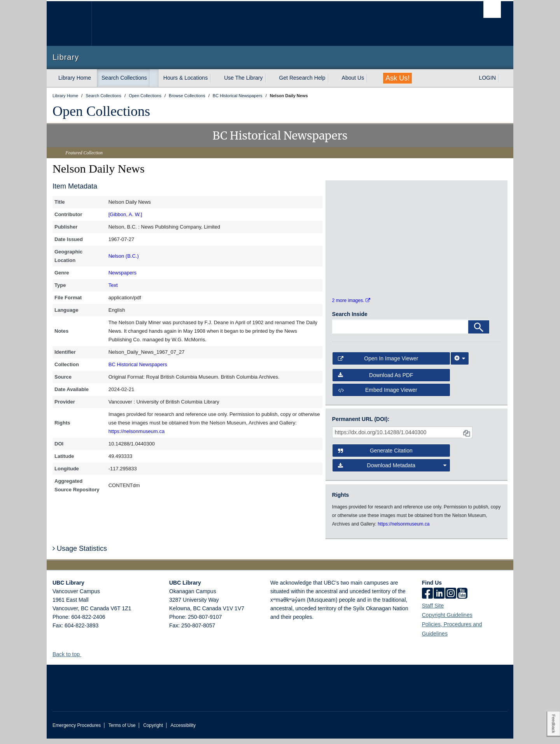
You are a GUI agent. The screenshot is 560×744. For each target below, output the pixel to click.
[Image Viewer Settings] (460, 364)
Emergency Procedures (77, 731)
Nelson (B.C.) (124, 256)
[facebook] (427, 599)
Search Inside (350, 320)
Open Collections (101, 111)
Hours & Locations (185, 78)
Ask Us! (397, 78)
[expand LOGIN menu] (503, 78)
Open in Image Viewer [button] (378, 364)
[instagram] (451, 599)
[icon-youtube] (462, 599)
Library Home (75, 78)
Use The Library (243, 78)
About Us (353, 78)
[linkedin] (439, 599)
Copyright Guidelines (447, 620)
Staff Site (433, 611)
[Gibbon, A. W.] (125, 214)
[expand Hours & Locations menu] (215, 78)
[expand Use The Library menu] (270, 78)
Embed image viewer (378, 396)
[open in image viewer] (353, 215)
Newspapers (122, 273)
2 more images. (351, 306)
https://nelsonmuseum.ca (137, 431)
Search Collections (124, 78)
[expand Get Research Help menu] (332, 78)
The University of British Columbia (69, 24)
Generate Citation (375, 456)
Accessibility (183, 731)
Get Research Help (302, 78)
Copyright (153, 731)
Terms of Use (122, 731)
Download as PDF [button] (376, 381)
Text (113, 285)
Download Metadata (392, 471)
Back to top (70, 660)
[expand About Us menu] (371, 78)
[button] (84, 659)
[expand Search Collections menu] (154, 78)
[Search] (479, 333)
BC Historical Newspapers (138, 364)
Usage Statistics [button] (80, 554)
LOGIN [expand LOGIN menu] (487, 78)
